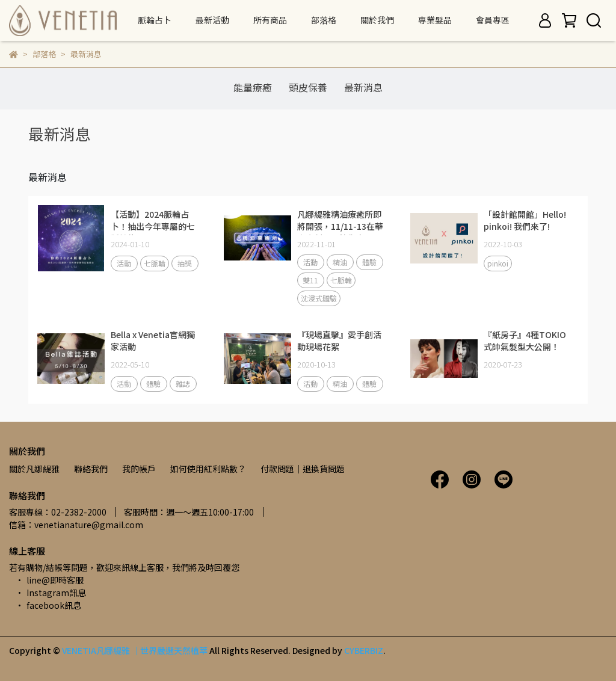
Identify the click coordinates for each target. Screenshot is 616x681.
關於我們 (377, 20)
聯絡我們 (91, 469)
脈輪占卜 (155, 20)
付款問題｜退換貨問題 (303, 469)
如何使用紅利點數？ (208, 469)
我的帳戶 (139, 469)
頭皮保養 (308, 87)
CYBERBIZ (364, 650)
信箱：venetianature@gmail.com (76, 525)
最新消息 (363, 87)
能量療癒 (253, 87)
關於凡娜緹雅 (34, 469)
